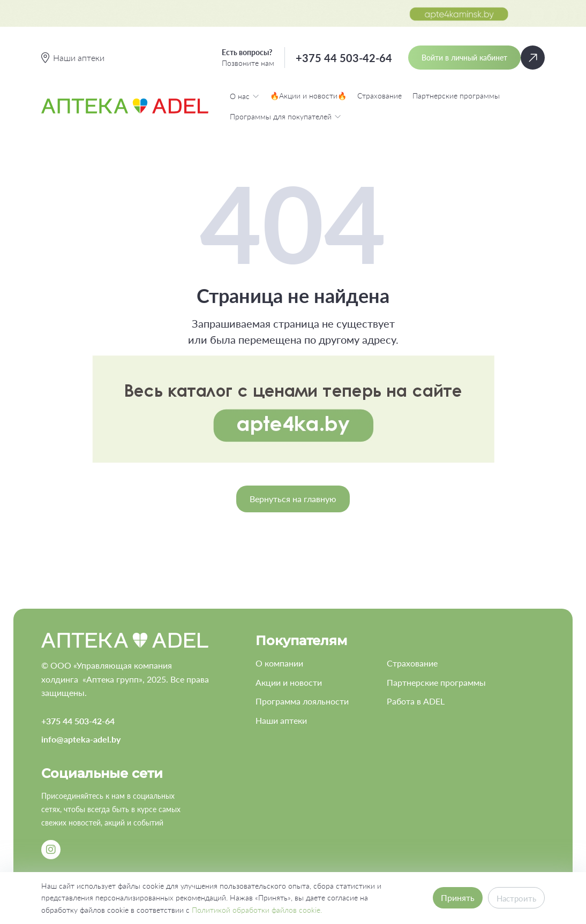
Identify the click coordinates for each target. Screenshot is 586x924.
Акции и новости (289, 682)
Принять (455, 898)
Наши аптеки (281, 720)
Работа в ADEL (416, 701)
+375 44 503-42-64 (344, 58)
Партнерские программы (456, 96)
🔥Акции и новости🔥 (308, 96)
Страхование (380, 96)
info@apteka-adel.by (81, 739)
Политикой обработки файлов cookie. (257, 910)
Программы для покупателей (286, 116)
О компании (279, 663)
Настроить (515, 898)
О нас (245, 96)
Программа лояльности (302, 701)
